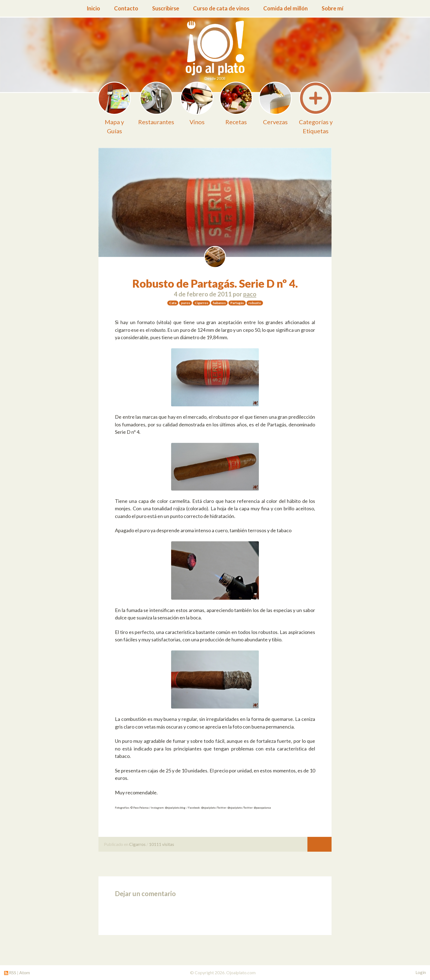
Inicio (93, 8)
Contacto (126, 8)
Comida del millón (285, 8)
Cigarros (137, 844)
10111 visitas (162, 844)
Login (421, 972)
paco (250, 294)
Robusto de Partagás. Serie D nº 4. (215, 284)
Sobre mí (333, 8)
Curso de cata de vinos (221, 8)
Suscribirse (166, 8)
